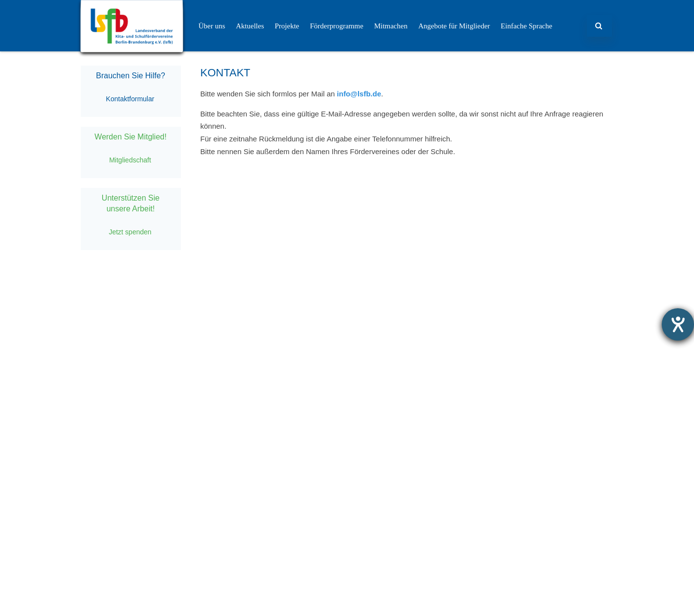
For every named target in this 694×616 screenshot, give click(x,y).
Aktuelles (250, 26)
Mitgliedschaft (130, 160)
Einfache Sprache (526, 26)
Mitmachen (391, 26)
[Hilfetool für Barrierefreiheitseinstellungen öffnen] (678, 324)
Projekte (287, 26)
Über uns (212, 26)
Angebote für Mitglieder (454, 26)
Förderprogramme (337, 26)
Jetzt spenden (130, 232)
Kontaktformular (130, 99)
